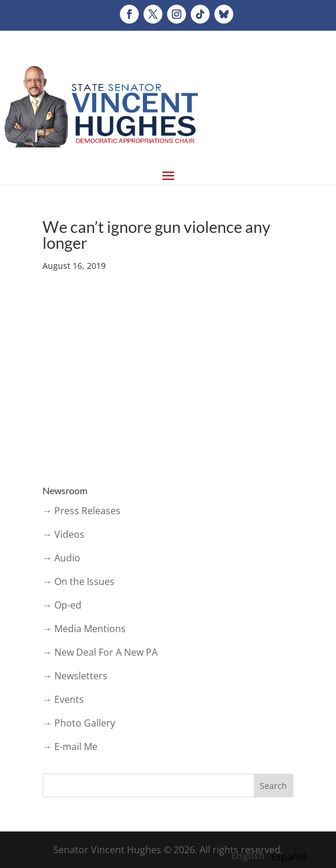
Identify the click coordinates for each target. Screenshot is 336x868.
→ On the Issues (79, 581)
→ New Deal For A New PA (100, 652)
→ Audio (61, 558)
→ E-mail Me (70, 747)
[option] (289, 857)
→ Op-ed (62, 605)
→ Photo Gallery (79, 723)
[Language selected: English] (272, 855)
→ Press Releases (81, 511)
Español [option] (289, 857)
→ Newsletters (75, 676)
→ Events (63, 699)
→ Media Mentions (84, 629)
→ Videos (63, 534)
